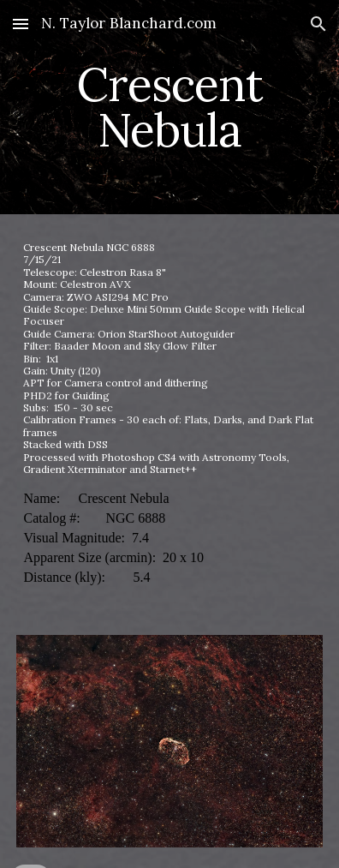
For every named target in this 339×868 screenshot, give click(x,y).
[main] (169, 108)
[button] (21, 24)
